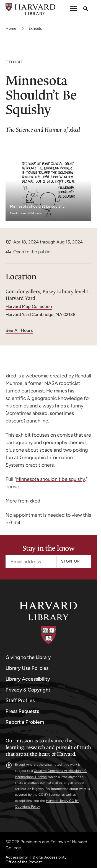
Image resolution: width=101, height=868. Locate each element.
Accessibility (17, 857)
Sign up (71, 561)
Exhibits (35, 28)
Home (11, 28)
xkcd (35, 501)
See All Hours (19, 330)
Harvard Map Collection (29, 306)
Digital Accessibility (50, 857)
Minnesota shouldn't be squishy (50, 479)
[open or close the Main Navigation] (74, 9)
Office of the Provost (24, 862)
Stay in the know (48, 549)
